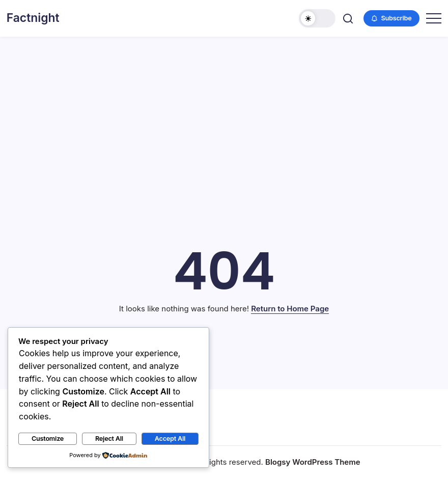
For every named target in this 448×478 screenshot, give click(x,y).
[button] (317, 18)
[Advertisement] (224, 113)
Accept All (170, 439)
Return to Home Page (290, 309)
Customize (48, 439)
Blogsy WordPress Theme (313, 462)
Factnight (33, 18)
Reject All (109, 439)
